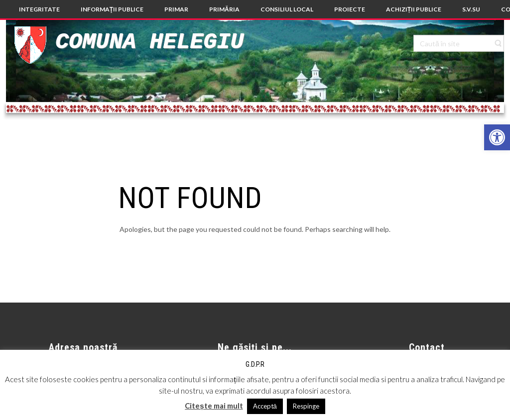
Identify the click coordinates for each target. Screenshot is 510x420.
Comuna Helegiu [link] (149, 42)
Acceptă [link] (265, 406)
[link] (497, 137)
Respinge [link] (306, 406)
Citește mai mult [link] (214, 406)
